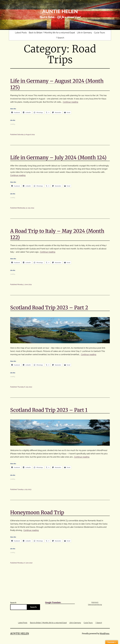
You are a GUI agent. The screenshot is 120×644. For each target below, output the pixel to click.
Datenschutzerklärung (95, 604)
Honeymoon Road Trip (37, 512)
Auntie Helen (60, 11)
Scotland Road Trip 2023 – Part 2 (49, 308)
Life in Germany (84, 33)
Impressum (95, 602)
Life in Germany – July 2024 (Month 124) (58, 158)
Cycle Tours (99, 33)
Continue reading (70, 102)
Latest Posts (21, 33)
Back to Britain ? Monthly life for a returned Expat (52, 33)
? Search (60, 38)
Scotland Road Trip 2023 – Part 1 (49, 410)
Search (13, 603)
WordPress (105, 634)
